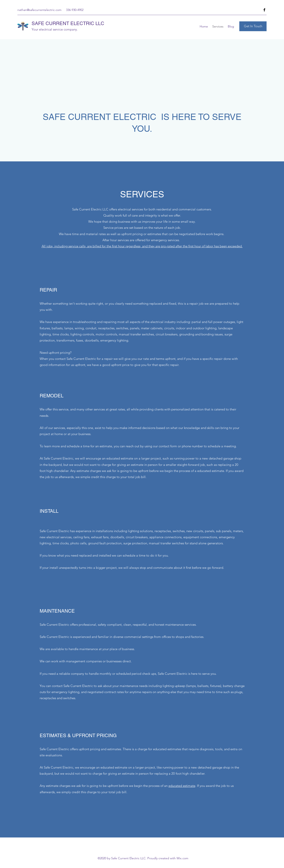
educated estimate (182, 786)
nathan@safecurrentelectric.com (39, 10)
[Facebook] (264, 10)
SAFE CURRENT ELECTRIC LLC (68, 23)
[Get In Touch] (253, 26)
